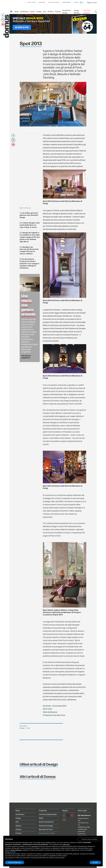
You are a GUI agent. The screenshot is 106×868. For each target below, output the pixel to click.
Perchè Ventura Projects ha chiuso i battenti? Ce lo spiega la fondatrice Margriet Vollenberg (29, 264)
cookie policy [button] (66, 844)
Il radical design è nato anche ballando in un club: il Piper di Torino (30, 225)
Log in (95, 3)
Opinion (18, 826)
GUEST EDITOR (32, 2)
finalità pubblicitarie (16, 850)
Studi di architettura (46, 822)
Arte (45, 12)
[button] (89, 839)
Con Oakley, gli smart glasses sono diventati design (29, 215)
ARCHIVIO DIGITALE (54, 2)
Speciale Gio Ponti (46, 830)
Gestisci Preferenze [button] (15, 862)
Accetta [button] (95, 862)
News (17, 12)
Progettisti (43, 811)
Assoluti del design (46, 826)
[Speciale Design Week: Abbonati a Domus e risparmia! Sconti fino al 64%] (53, 24)
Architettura (24, 12)
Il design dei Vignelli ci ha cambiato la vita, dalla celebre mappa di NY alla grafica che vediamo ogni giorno (30, 237)
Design (39, 12)
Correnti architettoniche (48, 815)
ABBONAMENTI (67, 2)
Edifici (41, 818)
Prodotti (58, 12)
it (81, 3)
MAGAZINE (42, 2)
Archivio (50, 12)
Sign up (89, 3)
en (83, 3)
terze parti (35, 846)
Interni (32, 12)
